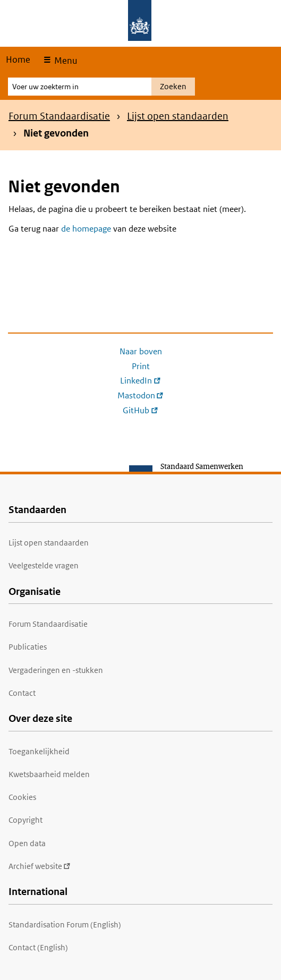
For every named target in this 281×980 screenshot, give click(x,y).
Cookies (22, 797)
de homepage (86, 229)
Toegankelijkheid (39, 751)
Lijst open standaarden (178, 116)
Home (18, 59)
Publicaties (28, 647)
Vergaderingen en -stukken (56, 670)
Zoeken (173, 86)
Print (141, 366)
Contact (22, 693)
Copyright (25, 820)
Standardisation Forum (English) (65, 924)
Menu (65, 61)
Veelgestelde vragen (44, 565)
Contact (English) (38, 947)
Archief (40, 866)
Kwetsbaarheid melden (49, 774)
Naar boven (141, 351)
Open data (27, 843)
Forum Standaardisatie (59, 116)
